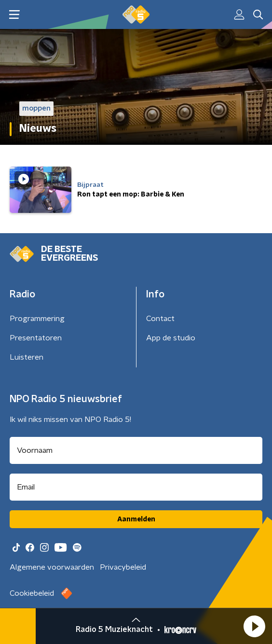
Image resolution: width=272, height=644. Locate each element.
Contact (160, 319)
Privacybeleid (123, 567)
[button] (254, 626)
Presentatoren (36, 338)
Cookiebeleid (32, 593)
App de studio (171, 338)
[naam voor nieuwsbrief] (136, 450)
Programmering (37, 319)
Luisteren (27, 357)
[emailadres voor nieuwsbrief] (136, 487)
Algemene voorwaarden (52, 567)
